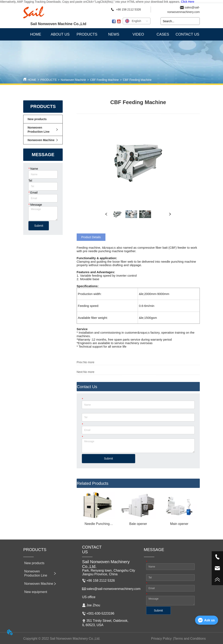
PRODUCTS (49, 80)
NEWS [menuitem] (114, 34)
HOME (32, 80)
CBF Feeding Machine (104, 80)
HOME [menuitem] (36, 34)
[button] (87, 34)
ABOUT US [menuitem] (60, 34)
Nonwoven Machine (73, 80)
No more (89, 362)
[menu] (111, 34)
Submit (39, 226)
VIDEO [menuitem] (138, 34)
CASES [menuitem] (163, 34)
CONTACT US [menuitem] (187, 34)
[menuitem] (87, 34)
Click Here (188, 2)
